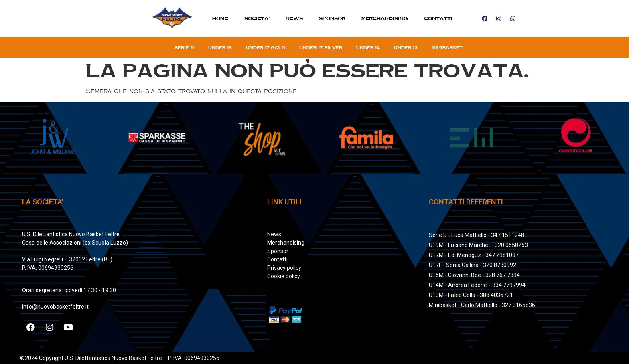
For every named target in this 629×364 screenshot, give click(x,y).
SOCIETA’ (257, 18)
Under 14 (368, 47)
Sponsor (332, 18)
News (294, 18)
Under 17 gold (266, 47)
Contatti (438, 18)
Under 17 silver (321, 47)
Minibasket (447, 47)
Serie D (184, 47)
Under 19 (220, 47)
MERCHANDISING (385, 18)
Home (220, 18)
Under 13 (406, 47)
